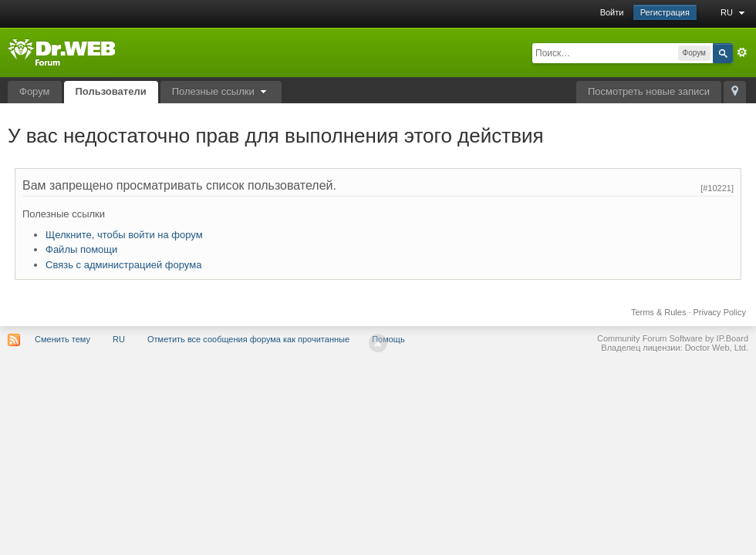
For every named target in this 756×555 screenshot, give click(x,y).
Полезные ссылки (221, 91)
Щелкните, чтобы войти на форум (124, 235)
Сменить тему (62, 339)
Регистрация (665, 12)
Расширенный (742, 52)
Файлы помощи (81, 249)
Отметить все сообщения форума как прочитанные (248, 339)
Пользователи (111, 91)
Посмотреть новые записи (649, 91)
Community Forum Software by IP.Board (673, 338)
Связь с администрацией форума (123, 265)
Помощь (388, 339)
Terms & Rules (659, 312)
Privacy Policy (720, 312)
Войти (612, 12)
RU (734, 12)
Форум (35, 91)
